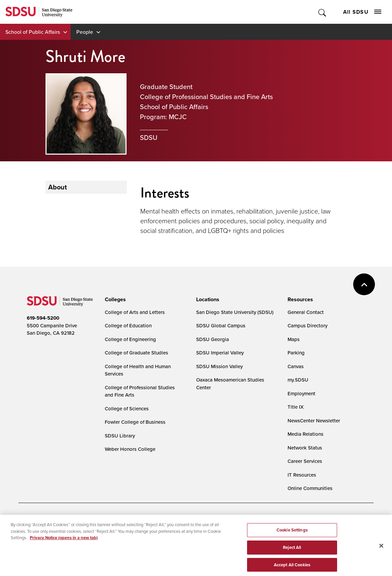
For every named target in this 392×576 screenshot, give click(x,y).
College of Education (128, 325)
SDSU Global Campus (221, 325)
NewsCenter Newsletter (314, 421)
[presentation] (114, 300)
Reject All (292, 551)
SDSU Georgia (213, 339)
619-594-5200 (43, 318)
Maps (294, 339)
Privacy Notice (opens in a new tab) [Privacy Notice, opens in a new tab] (64, 541)
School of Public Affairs (33, 32)
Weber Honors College (130, 449)
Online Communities (310, 488)
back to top (364, 284)
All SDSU (362, 12)
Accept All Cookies (292, 568)
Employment (301, 393)
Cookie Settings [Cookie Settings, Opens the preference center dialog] (292, 534)
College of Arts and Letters (135, 312)
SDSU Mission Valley (219, 366)
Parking (296, 353)
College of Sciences (127, 408)
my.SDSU (298, 380)
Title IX (296, 407)
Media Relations (305, 434)
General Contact (306, 312)
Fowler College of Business (135, 422)
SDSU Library (120, 436)
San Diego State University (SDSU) (235, 312)
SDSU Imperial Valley (220, 353)
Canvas (296, 366)
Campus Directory (307, 325)
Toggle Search (323, 12)
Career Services (305, 461)
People (85, 32)
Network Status (305, 448)
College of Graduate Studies (136, 353)
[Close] (381, 550)
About (58, 187)
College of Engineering (130, 339)
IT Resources (302, 475)
